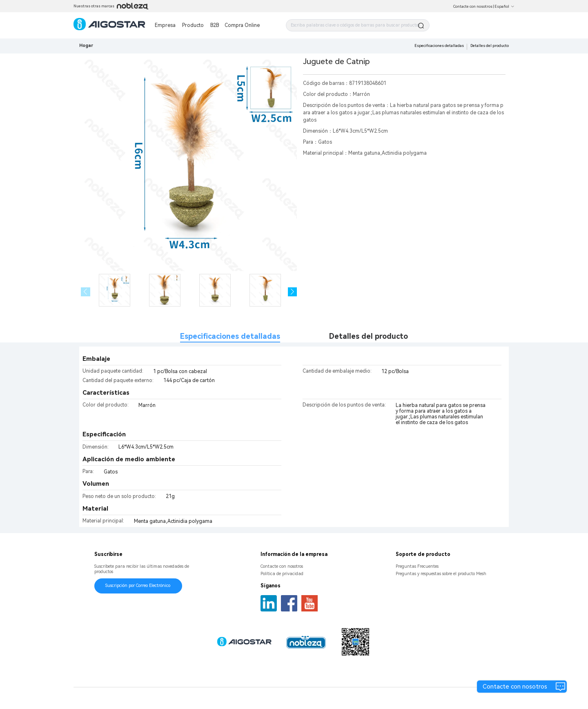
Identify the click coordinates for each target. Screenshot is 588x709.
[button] (293, 292)
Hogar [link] (86, 46)
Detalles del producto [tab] (369, 336)
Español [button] (504, 7)
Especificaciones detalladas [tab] (230, 336)
